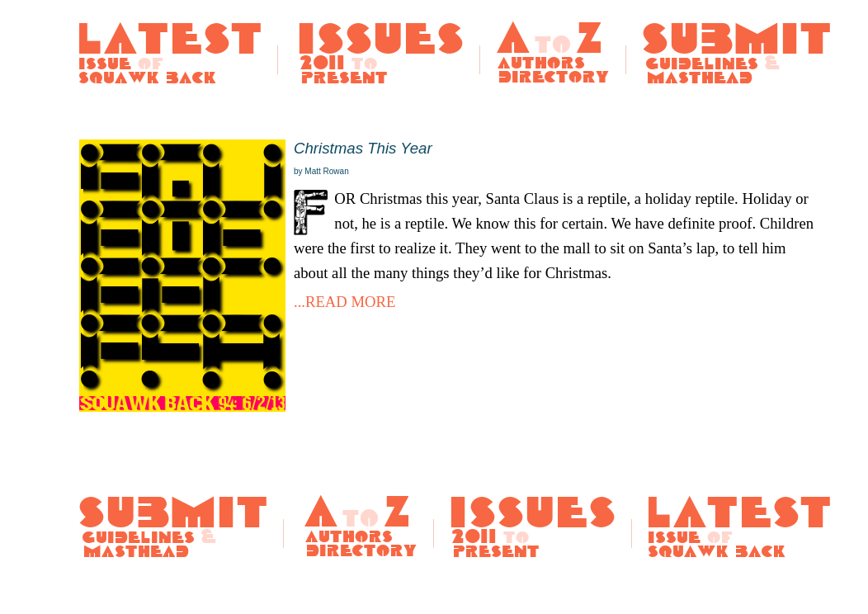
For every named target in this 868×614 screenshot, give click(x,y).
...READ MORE (344, 302)
